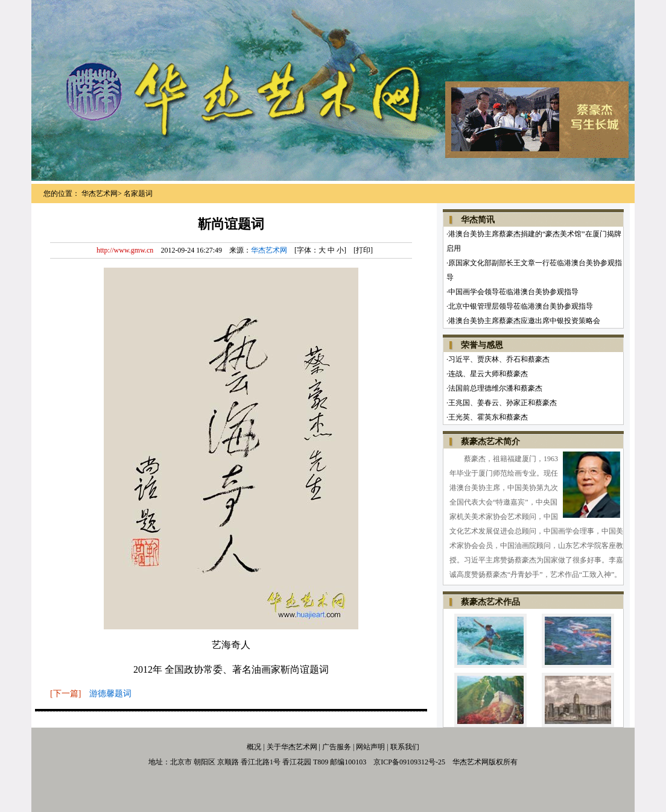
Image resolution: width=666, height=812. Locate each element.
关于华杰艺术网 (292, 747)
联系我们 (405, 747)
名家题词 (138, 194)
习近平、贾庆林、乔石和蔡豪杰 (499, 359)
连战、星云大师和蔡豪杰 (488, 374)
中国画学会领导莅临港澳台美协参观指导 (513, 292)
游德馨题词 (110, 694)
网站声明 (370, 747)
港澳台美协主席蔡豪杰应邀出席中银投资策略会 (524, 321)
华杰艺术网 (100, 194)
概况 (254, 747)
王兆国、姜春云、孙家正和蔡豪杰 (503, 403)
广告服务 (336, 747)
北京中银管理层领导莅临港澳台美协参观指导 (521, 306)
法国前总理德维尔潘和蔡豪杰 (495, 388)
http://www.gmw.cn (125, 250)
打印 (363, 250)
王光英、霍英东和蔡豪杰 (488, 417)
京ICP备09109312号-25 (409, 762)
